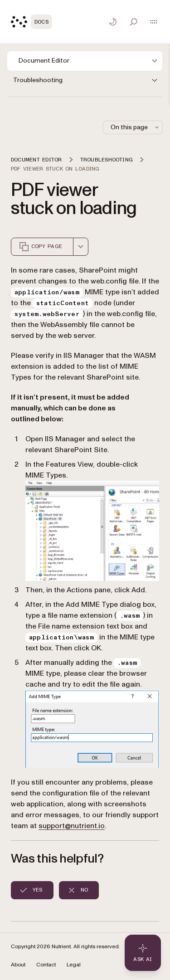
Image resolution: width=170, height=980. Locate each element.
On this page (136, 127)
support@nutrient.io (72, 826)
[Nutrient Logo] (32, 22)
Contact (46, 965)
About (18, 965)
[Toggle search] (134, 22)
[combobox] (81, 247)
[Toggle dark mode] (113, 22)
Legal (74, 965)
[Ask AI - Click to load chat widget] (143, 953)
